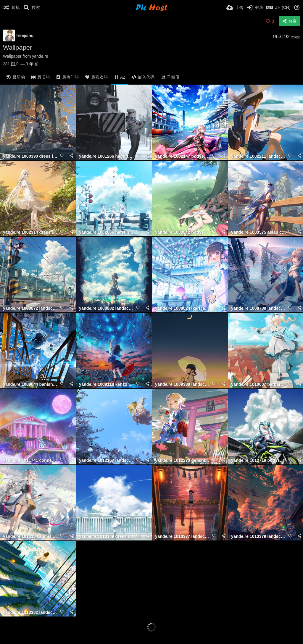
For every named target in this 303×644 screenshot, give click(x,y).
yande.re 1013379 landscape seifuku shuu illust (259, 536)
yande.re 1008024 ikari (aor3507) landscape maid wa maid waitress (183, 308)
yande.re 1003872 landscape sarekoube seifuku (30, 308)
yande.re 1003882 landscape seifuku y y (107, 308)
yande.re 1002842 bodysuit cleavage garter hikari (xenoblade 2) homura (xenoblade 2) (183, 232)
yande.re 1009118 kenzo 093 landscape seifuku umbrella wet (107, 384)
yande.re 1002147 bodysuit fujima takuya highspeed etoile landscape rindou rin (183, 156)
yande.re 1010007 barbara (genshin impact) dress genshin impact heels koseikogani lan (259, 384)
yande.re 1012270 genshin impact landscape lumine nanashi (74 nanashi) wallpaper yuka (183, 460)
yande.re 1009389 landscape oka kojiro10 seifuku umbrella (183, 384)
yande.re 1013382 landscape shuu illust (30, 612)
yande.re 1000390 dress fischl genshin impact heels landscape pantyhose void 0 (30, 156)
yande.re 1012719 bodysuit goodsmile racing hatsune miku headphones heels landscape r (259, 460)
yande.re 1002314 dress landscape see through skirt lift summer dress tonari (30, 232)
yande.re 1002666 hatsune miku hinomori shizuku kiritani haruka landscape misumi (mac (107, 232)
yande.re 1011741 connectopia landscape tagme (30, 460)
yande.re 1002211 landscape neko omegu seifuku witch (259, 156)
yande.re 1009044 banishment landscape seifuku (30, 384)
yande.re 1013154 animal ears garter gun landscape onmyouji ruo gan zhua (30, 536)
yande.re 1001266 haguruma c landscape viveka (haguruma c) (107, 156)
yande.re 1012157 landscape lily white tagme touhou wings (107, 460)
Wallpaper (17, 47)
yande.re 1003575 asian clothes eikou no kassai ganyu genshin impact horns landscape (259, 232)
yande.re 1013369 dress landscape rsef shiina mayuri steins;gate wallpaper (107, 536)
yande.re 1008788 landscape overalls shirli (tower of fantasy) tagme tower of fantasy (259, 308)
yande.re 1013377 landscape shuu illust (183, 536)
